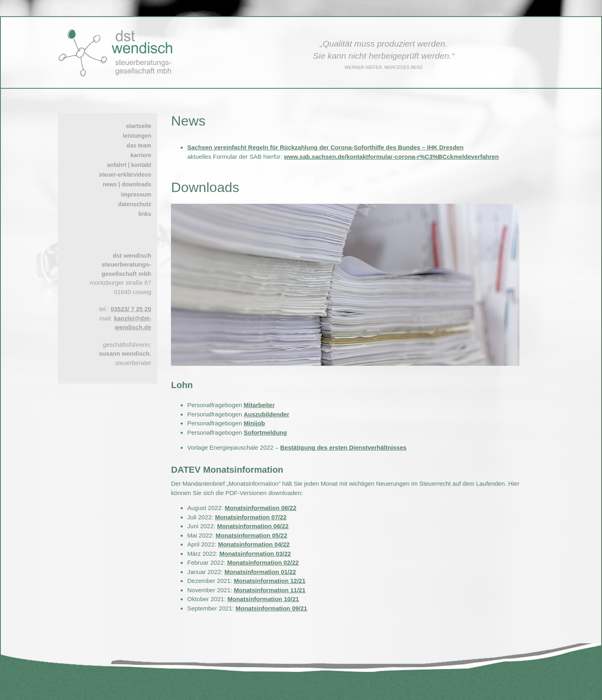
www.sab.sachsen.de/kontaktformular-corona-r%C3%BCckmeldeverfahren (391, 157)
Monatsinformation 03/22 (255, 554)
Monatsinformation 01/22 (260, 572)
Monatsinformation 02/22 (263, 562)
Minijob (255, 423)
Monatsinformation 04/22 (254, 544)
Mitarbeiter (259, 405)
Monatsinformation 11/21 (270, 590)
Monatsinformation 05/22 (251, 535)
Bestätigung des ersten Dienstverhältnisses (344, 447)
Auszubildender (267, 414)
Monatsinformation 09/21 (272, 608)
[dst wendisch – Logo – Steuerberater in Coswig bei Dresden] (119, 32)
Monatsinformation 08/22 (261, 508)
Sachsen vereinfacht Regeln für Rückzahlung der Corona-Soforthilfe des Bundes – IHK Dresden (325, 147)
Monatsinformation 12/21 (270, 581)
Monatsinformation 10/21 (263, 599)
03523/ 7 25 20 (131, 309)
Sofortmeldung (266, 432)
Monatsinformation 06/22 (253, 526)
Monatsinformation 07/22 (251, 517)
